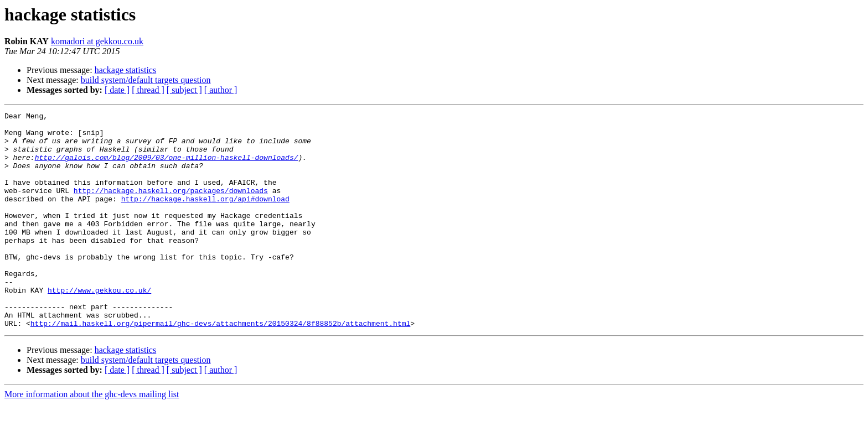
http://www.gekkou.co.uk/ (99, 326)
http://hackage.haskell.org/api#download (205, 217)
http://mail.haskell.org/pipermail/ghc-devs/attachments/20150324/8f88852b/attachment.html (220, 366)
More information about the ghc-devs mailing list (92, 437)
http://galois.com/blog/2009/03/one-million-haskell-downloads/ (167, 167)
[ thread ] (148, 90)
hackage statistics (126, 70)
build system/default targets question (146, 80)
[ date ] (117, 90)
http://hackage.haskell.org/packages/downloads (171, 207)
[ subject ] (184, 90)
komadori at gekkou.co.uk (97, 41)
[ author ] (221, 90)
